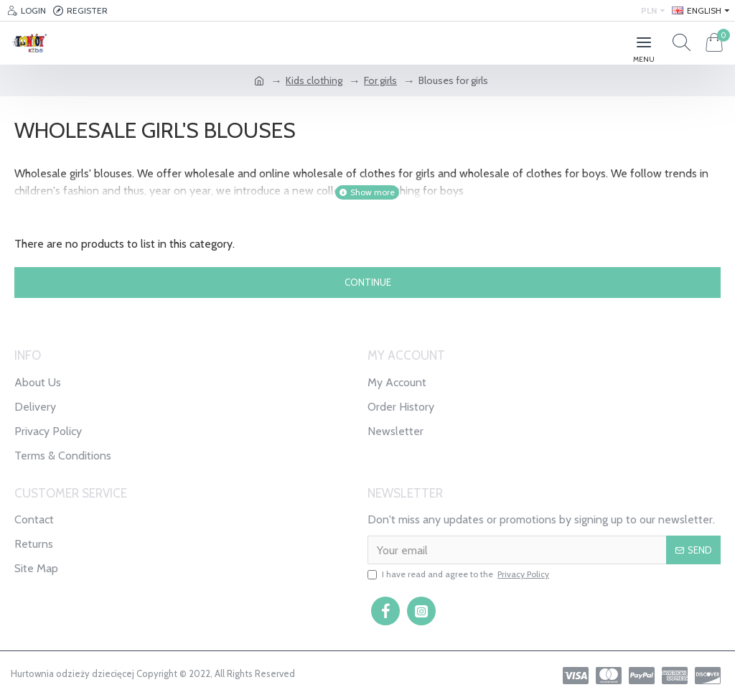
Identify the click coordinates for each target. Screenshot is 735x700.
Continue (368, 282)
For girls (380, 80)
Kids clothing (314, 80)
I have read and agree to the (459, 574)
